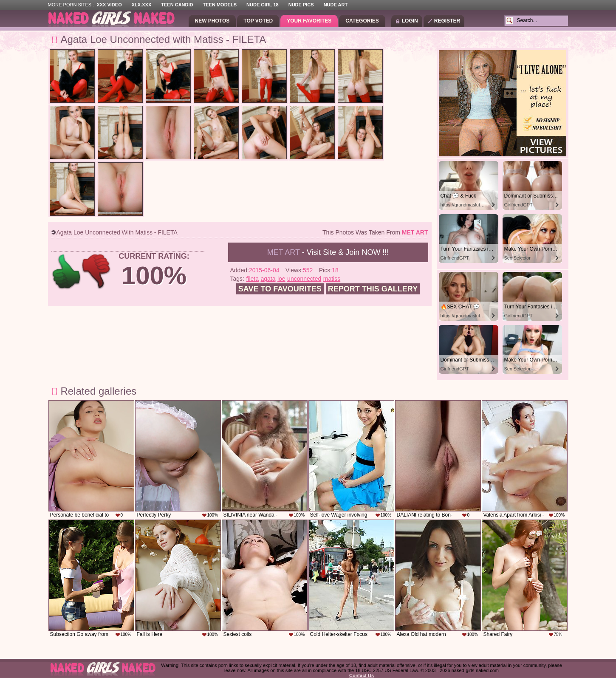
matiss (332, 279)
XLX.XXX (141, 5)
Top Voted (258, 21)
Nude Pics (301, 5)
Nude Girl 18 (263, 5)
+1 (66, 272)
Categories (362, 21)
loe (281, 279)
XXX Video (109, 5)
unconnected (304, 279)
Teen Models (220, 5)
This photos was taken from (375, 232)
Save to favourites (280, 289)
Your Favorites (309, 21)
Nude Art (336, 5)
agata (268, 279)
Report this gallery (373, 289)
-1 (97, 272)
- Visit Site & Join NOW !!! (328, 252)
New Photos (212, 21)
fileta (252, 279)
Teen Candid (177, 5)
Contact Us (362, 675)
